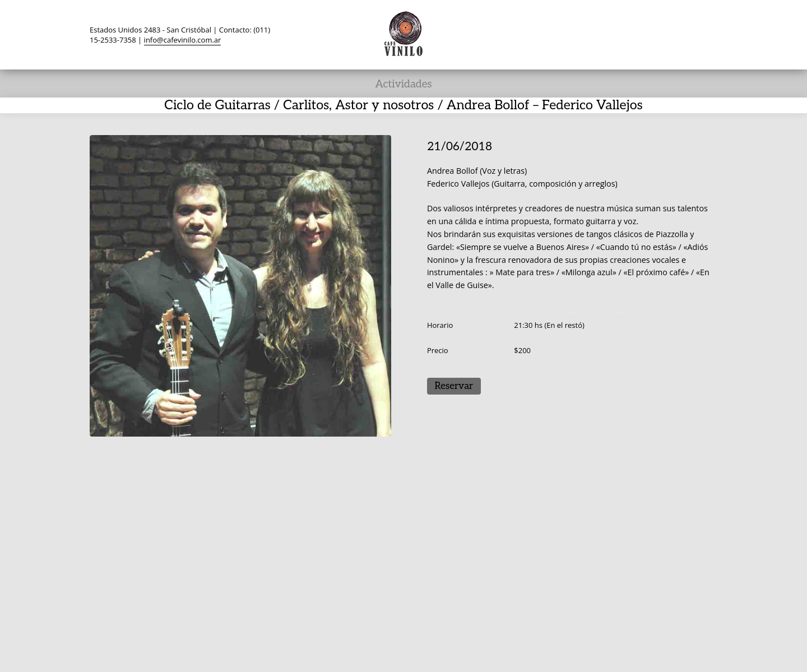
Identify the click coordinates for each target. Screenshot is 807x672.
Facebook (622, 34)
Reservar (454, 386)
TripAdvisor (643, 34)
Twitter (601, 34)
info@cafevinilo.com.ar (183, 40)
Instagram (686, 34)
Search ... (707, 34)
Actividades (403, 84)
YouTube (665, 34)
